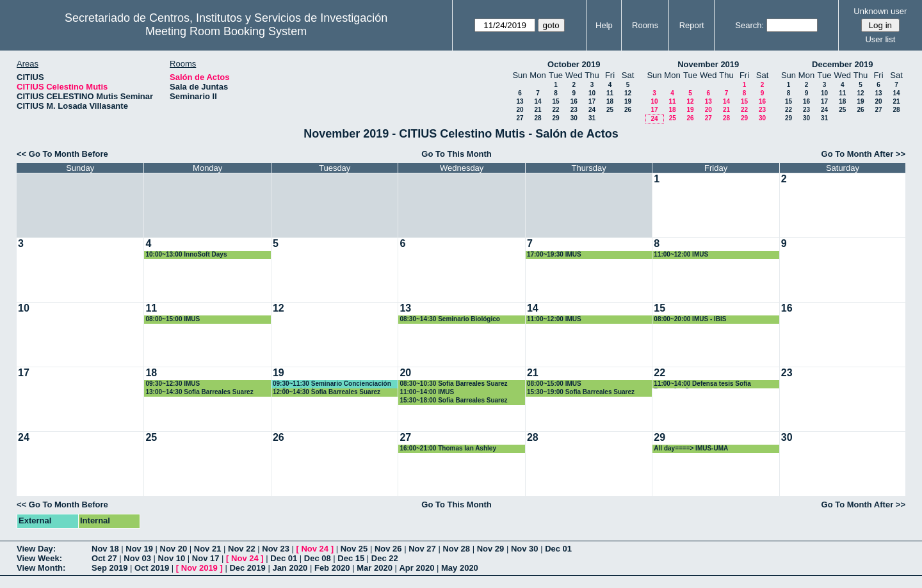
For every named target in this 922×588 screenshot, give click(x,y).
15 (555, 101)
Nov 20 (174, 549)
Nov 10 (172, 558)
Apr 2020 (417, 568)
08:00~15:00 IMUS (173, 319)
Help (604, 25)
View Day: (36, 549)
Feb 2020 (332, 568)
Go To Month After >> (863, 154)
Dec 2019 (247, 568)
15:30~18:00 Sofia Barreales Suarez (453, 400)
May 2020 (460, 568)
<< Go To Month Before (62, 154)
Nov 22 (242, 549)
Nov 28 (456, 549)
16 (574, 101)
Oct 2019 (152, 568)
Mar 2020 (375, 568)
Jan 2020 (290, 568)
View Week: (39, 558)
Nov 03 (137, 558)
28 (538, 118)
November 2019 (708, 64)
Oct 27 (104, 558)
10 (592, 93)
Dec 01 (558, 549)
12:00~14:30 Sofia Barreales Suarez (327, 392)
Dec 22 (385, 558)
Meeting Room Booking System (226, 31)
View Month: (41, 568)
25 (610, 110)
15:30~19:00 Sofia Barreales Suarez (581, 392)
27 (520, 118)
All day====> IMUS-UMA (691, 448)
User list (880, 39)
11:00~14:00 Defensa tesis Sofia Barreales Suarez (702, 384)
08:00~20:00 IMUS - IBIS (690, 319)
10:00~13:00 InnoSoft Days (186, 254)
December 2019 (842, 64)
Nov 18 (105, 549)
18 (610, 101)
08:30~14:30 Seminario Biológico (449, 319)
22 (555, 110)
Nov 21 (208, 549)
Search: (749, 25)
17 (592, 101)
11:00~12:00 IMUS (681, 254)
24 (592, 110)
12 (628, 93)
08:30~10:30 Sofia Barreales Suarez (453, 384)
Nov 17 (206, 558)
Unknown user (880, 11)
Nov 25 (354, 549)
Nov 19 (139, 549)
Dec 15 (351, 558)
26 (628, 110)
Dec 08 (318, 558)
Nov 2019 (199, 568)
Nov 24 (315, 549)
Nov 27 (422, 549)
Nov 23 (276, 549)
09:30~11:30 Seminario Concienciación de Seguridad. (332, 384)
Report (692, 25)
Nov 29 (491, 549)
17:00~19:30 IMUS (554, 254)
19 (628, 101)
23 (574, 110)
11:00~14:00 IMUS (427, 392)
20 (520, 110)
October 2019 (574, 64)
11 (610, 93)
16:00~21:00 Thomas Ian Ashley (448, 448)
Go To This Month (457, 154)
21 (538, 110)
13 (520, 101)
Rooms (645, 25)
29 (555, 118)
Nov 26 (388, 549)
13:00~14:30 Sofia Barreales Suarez (199, 392)
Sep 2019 (109, 568)
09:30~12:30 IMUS (173, 384)
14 (538, 101)
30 (574, 118)
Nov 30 (525, 549)
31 (592, 118)
